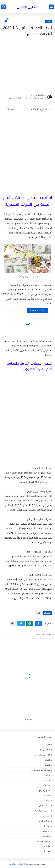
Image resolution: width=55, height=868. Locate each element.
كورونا (47, 826)
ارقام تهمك (45, 750)
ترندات (47, 780)
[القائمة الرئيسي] (51, 7)
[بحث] (4, 7)
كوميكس (46, 831)
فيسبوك (46, 816)
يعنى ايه (46, 851)
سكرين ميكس (27, 7)
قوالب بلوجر (44, 821)
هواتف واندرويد (43, 841)
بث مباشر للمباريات (41, 770)
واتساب (46, 846)
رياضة (47, 800)
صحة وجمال (44, 805)
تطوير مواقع (44, 790)
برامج (47, 775)
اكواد (48, 760)
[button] (38, 623)
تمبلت (47, 795)
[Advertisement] (27, 64)
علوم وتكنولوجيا (42, 811)
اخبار (48, 21)
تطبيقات (46, 785)
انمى (48, 765)
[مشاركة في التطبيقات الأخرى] (12, 623)
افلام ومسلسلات (42, 755)
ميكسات (46, 836)
